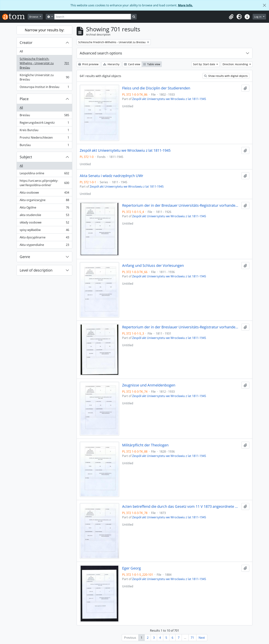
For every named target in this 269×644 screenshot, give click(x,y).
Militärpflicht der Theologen (145, 445)
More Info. (185, 5)
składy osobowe (44, 223)
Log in (258, 17)
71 (192, 638)
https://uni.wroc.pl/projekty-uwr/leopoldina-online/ (44, 183)
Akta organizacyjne (44, 201)
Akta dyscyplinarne (44, 238)
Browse (34, 17)
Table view (152, 64)
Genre (25, 257)
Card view (132, 64)
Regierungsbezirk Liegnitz (44, 123)
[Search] (93, 17)
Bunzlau (44, 146)
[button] (231, 17)
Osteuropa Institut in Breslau (44, 88)
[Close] (264, 5)
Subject (26, 157)
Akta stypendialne (44, 246)
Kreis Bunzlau (44, 131)
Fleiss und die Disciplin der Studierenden (156, 88)
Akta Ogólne (44, 208)
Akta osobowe (44, 193)
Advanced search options (101, 53)
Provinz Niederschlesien (44, 138)
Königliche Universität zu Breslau (44, 77)
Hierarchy (111, 64)
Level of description (36, 270)
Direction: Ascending (236, 64)
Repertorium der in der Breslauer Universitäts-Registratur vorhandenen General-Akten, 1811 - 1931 (181, 327)
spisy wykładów (44, 231)
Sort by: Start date (204, 64)
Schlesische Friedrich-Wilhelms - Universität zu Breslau (44, 63)
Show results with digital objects (226, 76)
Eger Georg (131, 568)
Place (24, 99)
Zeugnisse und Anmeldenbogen (149, 385)
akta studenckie (44, 216)
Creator (26, 43)
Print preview (88, 64)
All (21, 51)
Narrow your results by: (44, 30)
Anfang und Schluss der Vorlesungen (153, 266)
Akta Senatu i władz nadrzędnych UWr (111, 176)
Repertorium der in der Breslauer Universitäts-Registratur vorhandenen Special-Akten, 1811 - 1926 (181, 205)
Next (202, 638)
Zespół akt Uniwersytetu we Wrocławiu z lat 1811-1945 (169, 99)
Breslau (44, 116)
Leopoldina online (44, 174)
